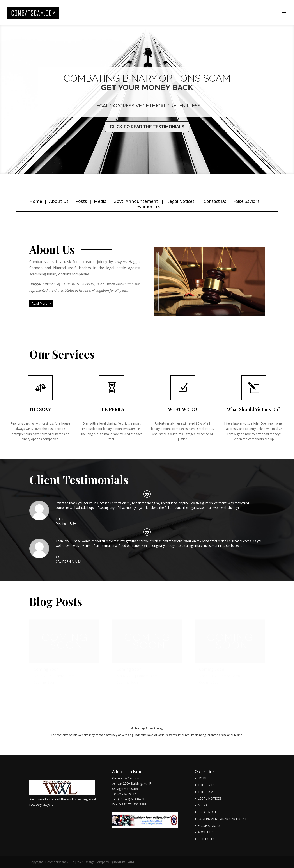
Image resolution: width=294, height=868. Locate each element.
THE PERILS (206, 785)
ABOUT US (206, 832)
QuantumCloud (122, 862)
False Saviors (246, 201)
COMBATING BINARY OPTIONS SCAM (147, 78)
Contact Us (215, 201)
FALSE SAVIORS (209, 826)
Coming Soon (46, 673)
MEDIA (203, 805)
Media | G (105, 201)
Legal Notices (181, 201)
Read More (39, 303)
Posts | (85, 201)
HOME (202, 778)
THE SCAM (205, 792)
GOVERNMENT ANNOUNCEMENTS (223, 819)
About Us (59, 201)
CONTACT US (208, 839)
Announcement (141, 201)
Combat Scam (64, 679)
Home (36, 201)
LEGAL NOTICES (210, 798)
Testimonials (147, 206)
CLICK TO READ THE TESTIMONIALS (147, 127)
